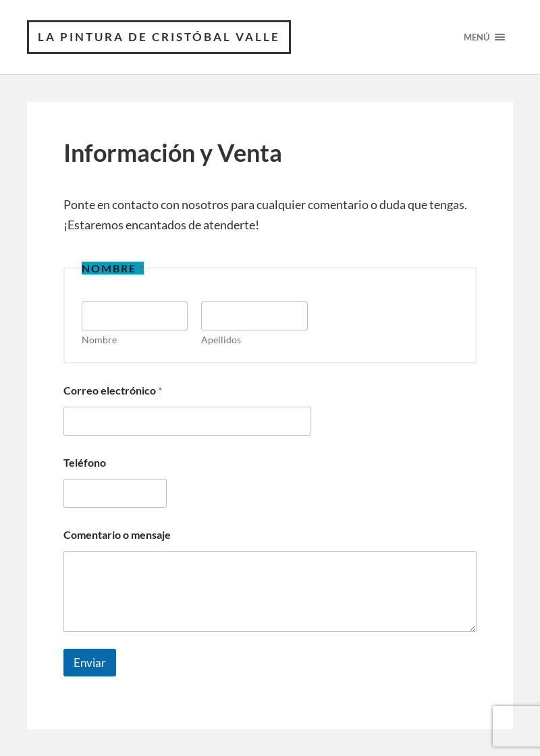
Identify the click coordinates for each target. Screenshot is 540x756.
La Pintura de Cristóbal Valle (159, 37)
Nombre (99, 340)
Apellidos (221, 340)
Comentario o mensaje (117, 534)
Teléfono (85, 462)
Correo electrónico (113, 390)
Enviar (90, 663)
